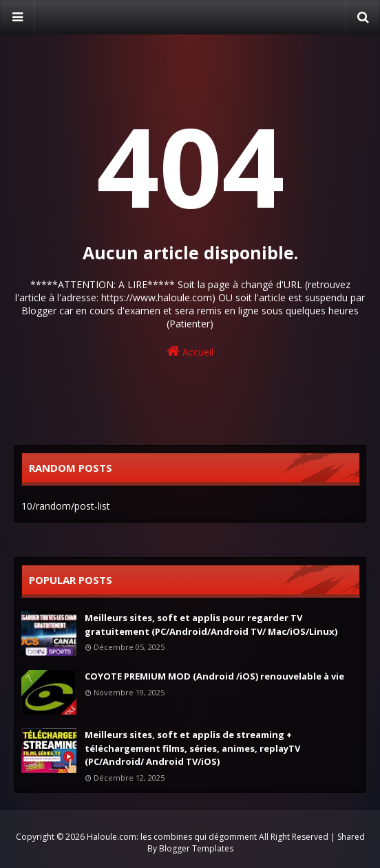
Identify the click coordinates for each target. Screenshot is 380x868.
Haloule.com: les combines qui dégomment (172, 837)
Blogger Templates (196, 848)
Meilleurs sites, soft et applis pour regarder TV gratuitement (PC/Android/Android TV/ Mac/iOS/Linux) (211, 625)
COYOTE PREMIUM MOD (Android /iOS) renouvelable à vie (214, 676)
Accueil (190, 351)
